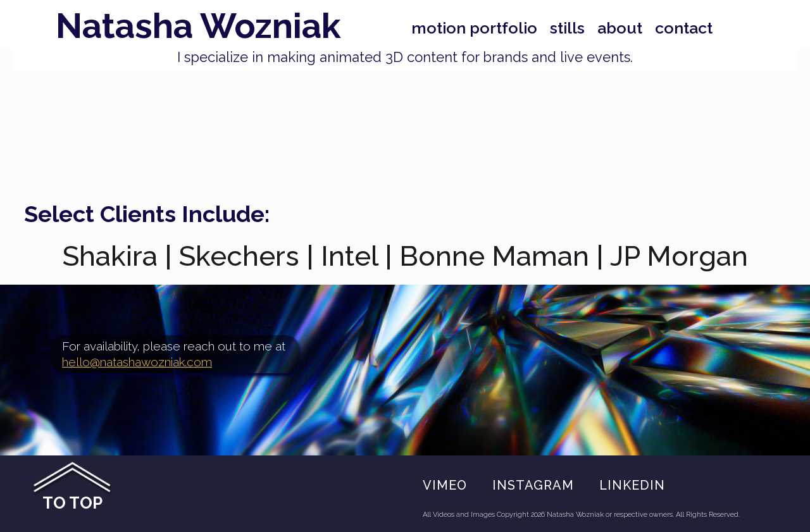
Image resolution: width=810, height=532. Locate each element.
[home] (187, 27)
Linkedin (632, 485)
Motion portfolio (474, 28)
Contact (684, 28)
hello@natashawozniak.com (137, 362)
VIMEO (445, 485)
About (620, 28)
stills (567, 28)
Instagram (533, 485)
